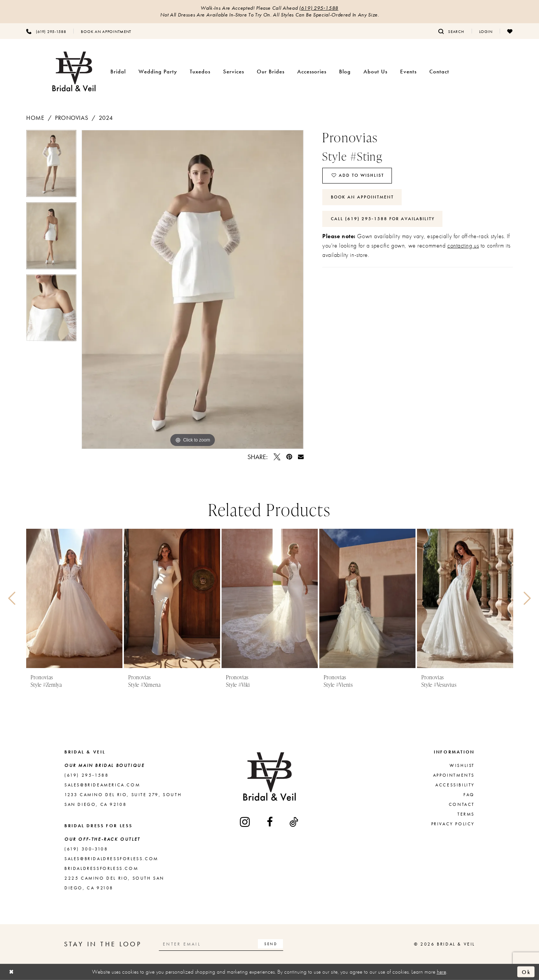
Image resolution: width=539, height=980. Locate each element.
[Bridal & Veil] (74, 72)
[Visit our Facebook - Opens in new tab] (270, 822)
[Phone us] (46, 31)
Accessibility (455, 785)
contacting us (463, 246)
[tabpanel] (51, 166)
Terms (466, 814)
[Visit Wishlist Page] (510, 31)
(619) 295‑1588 (319, 8)
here (441, 972)
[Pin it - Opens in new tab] (289, 457)
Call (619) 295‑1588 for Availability (383, 219)
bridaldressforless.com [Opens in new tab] (101, 868)
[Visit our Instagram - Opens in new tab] (246, 822)
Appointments (454, 775)
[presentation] (74, 599)
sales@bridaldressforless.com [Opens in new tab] (111, 859)
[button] (486, 31)
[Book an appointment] (106, 31)
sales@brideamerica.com (102, 785)
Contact (462, 804)
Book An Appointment (362, 197)
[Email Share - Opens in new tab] (301, 457)
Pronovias (71, 118)
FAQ (469, 795)
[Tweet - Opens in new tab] (277, 457)
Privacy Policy (453, 824)
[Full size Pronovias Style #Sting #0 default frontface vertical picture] (193, 289)
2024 (106, 118)
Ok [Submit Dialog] (526, 972)
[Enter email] (221, 944)
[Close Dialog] (12, 972)
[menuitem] (46, 31)
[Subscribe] (271, 944)
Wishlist (462, 765)
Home (35, 118)
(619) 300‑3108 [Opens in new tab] (86, 849)
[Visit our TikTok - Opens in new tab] (294, 822)
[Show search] (451, 31)
